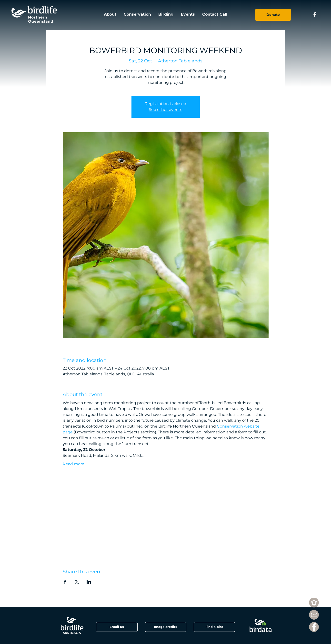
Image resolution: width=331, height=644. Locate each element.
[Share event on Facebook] (65, 582)
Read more (74, 464)
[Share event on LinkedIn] (89, 582)
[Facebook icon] (315, 15)
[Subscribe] (314, 603)
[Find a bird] (214, 627)
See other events (165, 110)
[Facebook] (314, 627)
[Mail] (314, 615)
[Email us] (117, 627)
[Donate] (273, 15)
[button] (166, 627)
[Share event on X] (77, 582)
